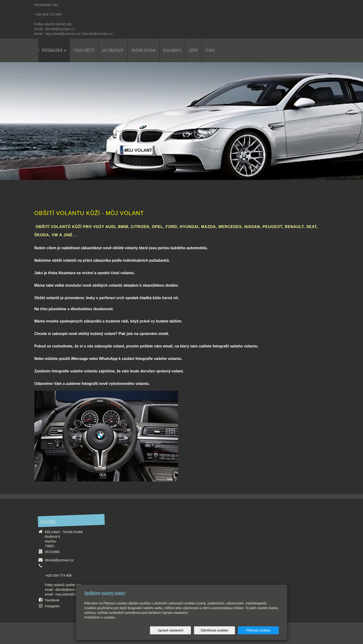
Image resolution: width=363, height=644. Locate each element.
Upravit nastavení (183, 630)
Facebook (52, 600)
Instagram (52, 606)
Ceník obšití (84, 50)
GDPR (194, 50)
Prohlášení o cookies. (100, 617)
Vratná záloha (143, 50)
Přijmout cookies (261, 630)
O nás (210, 50)
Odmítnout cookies (222, 630)
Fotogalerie (54, 50)
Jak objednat (113, 50)
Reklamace (172, 50)
